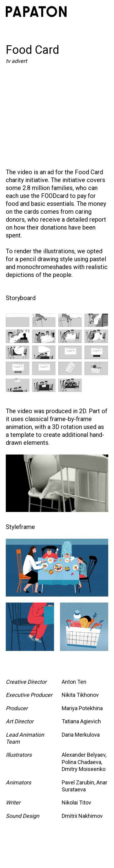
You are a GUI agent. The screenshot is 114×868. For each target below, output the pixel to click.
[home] (36, 12)
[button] (102, 12)
